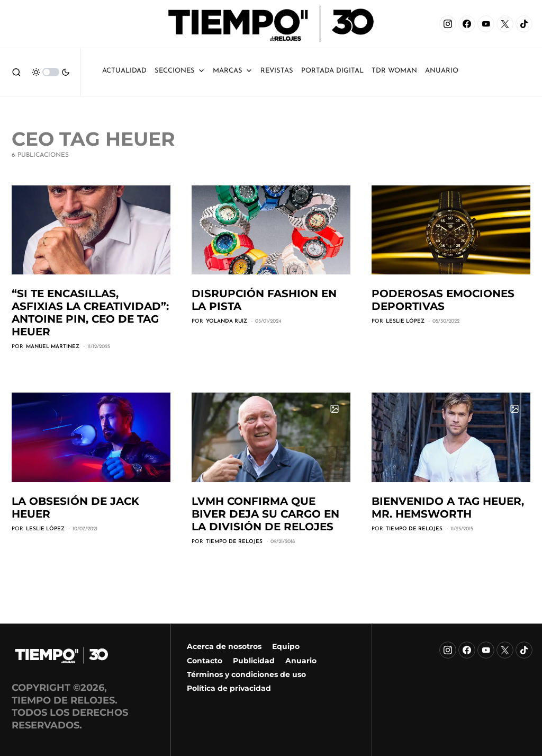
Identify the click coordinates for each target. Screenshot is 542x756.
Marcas (233, 71)
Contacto (205, 661)
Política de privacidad (229, 688)
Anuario (301, 661)
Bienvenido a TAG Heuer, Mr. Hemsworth (448, 508)
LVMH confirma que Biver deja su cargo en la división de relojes (265, 514)
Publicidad (254, 661)
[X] (505, 24)
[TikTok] (524, 24)
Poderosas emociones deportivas (443, 300)
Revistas (277, 71)
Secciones (180, 71)
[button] (16, 72)
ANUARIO (442, 71)
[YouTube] (486, 24)
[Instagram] (448, 24)
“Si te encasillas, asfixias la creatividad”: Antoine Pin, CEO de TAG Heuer (90, 313)
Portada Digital (332, 71)
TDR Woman (394, 71)
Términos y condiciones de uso (246, 674)
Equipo (286, 646)
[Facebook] (467, 24)
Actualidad (124, 71)
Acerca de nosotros (224, 646)
